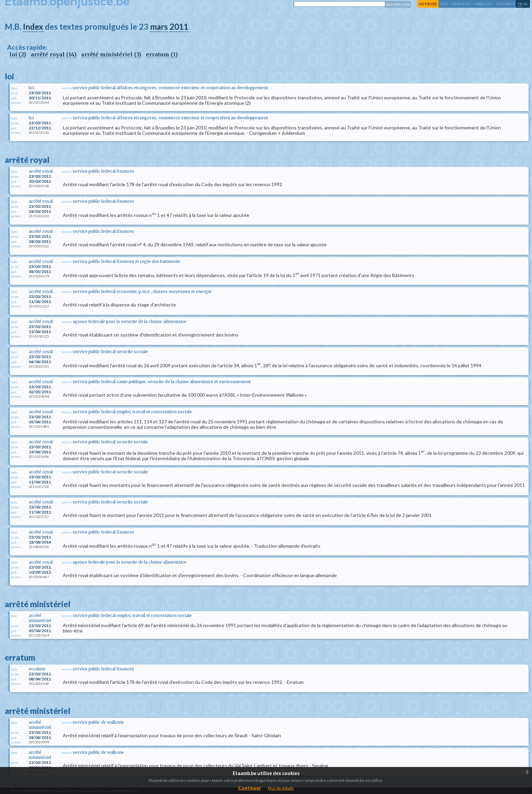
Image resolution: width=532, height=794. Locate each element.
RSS (444, 4)
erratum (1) (162, 54)
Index (33, 27)
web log (484, 4)
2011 (179, 27)
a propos (461, 4)
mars (159, 27)
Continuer (250, 788)
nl (526, 4)
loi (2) (18, 54)
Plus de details (281, 788)
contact (505, 4)
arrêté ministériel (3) (111, 54)
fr (520, 4)
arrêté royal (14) (54, 54)
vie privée (428, 4)
